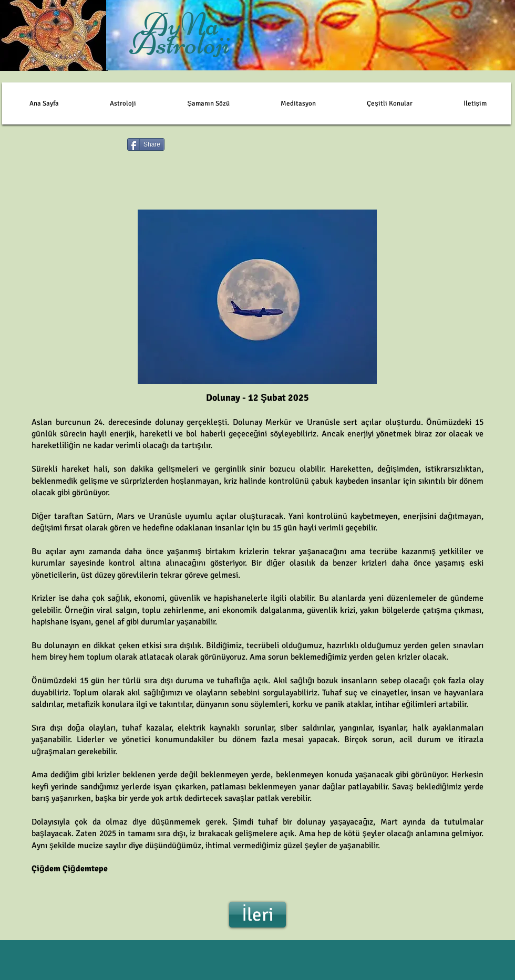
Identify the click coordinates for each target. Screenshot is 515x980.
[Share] (146, 144)
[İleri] (257, 915)
